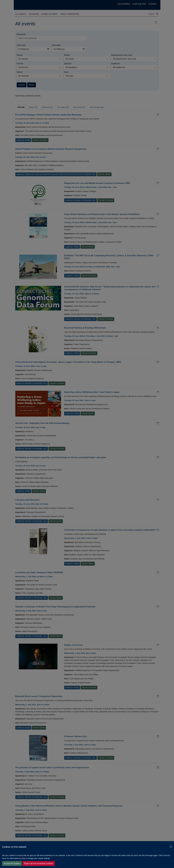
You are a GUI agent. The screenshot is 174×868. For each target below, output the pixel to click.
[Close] (171, 847)
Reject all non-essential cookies (39, 863)
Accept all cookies (12, 863)
